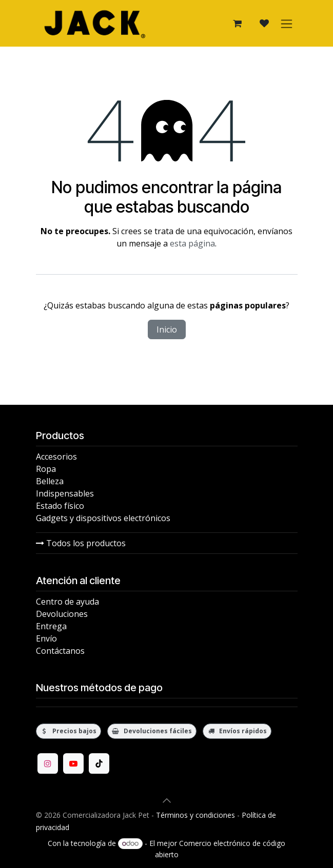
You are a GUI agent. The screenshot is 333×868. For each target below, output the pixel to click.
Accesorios (56, 457)
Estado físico (60, 506)
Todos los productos (81, 543)
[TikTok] (99, 763)
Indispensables (65, 493)
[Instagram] (48, 763)
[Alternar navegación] (287, 23)
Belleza (50, 481)
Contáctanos (60, 651)
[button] (167, 800)
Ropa (46, 469)
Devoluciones (62, 614)
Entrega (51, 626)
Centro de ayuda (67, 602)
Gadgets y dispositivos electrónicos (103, 518)
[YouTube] (73, 763)
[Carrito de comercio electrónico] (238, 24)
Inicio (167, 329)
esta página (192, 243)
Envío (46, 638)
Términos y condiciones (195, 815)
